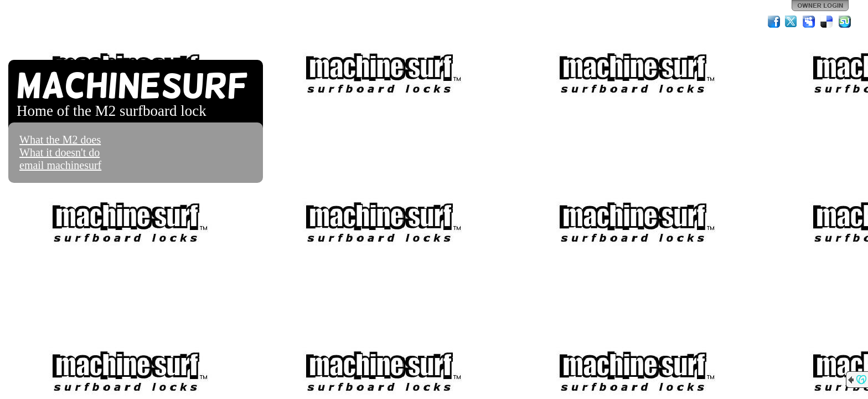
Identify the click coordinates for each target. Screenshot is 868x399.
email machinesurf (60, 165)
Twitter (792, 22)
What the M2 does (60, 140)
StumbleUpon (845, 22)
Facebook (774, 22)
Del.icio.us (827, 22)
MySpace (809, 22)
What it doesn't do (60, 152)
